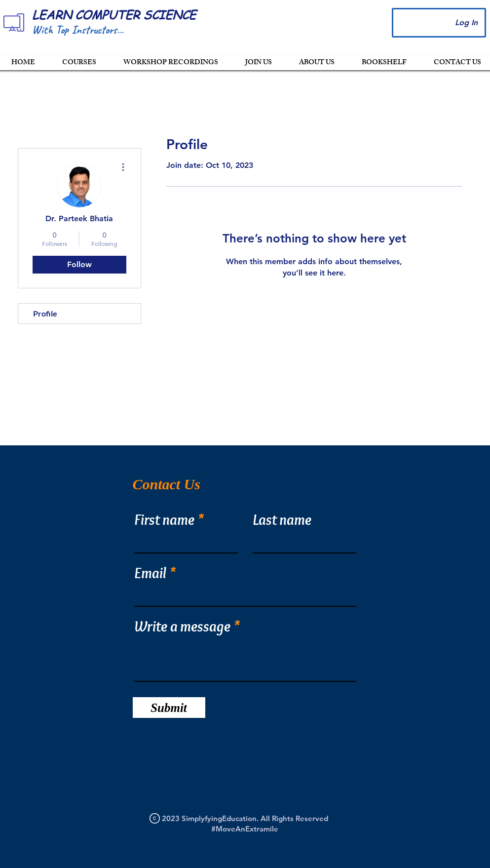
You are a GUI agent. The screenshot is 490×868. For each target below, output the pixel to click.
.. (123, 30)
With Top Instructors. (76, 30)
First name (164, 520)
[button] (259, 63)
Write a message (182, 627)
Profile (45, 313)
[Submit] (169, 708)
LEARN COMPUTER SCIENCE (114, 15)
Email (150, 573)
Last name (282, 520)
